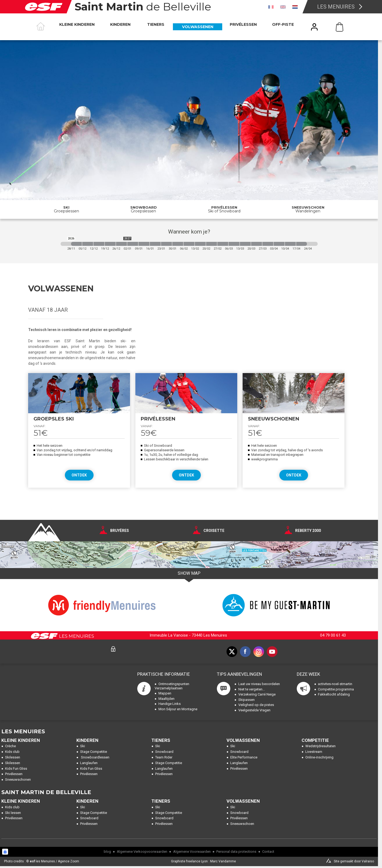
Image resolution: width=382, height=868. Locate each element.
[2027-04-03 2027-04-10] (279, 244)
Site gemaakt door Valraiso (354, 861)
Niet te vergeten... (252, 689)
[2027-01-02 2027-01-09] (133, 244)
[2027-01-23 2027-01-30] (166, 244)
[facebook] (245, 652)
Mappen (165, 693)
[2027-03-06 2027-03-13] (234, 244)
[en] (283, 7)
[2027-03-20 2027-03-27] (257, 244)
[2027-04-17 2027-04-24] (302, 244)
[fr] (271, 7)
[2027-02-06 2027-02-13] (189, 244)
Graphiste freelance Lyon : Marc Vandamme (203, 861)
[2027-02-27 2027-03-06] (223, 244)
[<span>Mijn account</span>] (314, 27)
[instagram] (259, 652)
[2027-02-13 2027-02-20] (200, 244)
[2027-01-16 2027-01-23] (155, 244)
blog (107, 852)
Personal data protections (236, 852)
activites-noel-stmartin (335, 684)
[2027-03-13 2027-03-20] (245, 244)
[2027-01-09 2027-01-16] (144, 244)
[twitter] (232, 652)
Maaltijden (166, 699)
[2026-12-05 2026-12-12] (88, 244)
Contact (268, 852)
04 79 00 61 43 (333, 635)
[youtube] (272, 652)
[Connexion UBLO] (5, 852)
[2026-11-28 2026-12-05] (76, 244)
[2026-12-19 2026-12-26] (110, 244)
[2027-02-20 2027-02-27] (212, 244)
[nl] (295, 7)
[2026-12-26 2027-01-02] (121, 244)
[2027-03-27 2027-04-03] (268, 244)
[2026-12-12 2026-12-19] (99, 244)
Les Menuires (336, 7)
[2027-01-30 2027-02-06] (178, 244)
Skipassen (246, 700)
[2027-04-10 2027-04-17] (290, 244)
